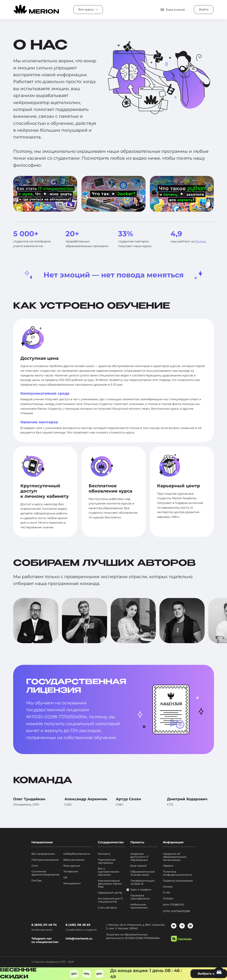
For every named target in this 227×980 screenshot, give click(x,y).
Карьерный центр (110, 893)
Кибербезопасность (77, 854)
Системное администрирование (46, 873)
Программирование (45, 860)
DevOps (36, 881)
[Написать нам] (219, 972)
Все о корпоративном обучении (109, 872)
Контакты (104, 854)
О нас (167, 892)
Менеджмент (72, 883)
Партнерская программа (107, 861)
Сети (35, 866)
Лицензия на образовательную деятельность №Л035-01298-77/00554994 (133, 936)
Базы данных (72, 866)
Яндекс (201, 241)
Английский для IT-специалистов (111, 900)
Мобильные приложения (139, 906)
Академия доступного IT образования (139, 857)
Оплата (168, 887)
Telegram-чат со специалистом (45, 940)
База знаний (139, 866)
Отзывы (168, 898)
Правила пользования (178, 881)
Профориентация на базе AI (142, 882)
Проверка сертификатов (140, 897)
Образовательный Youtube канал (143, 873)
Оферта (168, 866)
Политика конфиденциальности (178, 873)
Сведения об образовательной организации (175, 857)
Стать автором (108, 908)
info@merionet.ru (79, 939)
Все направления (43, 854)
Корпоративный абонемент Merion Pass (110, 884)
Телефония (71, 872)
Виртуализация (74, 860)
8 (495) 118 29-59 (78, 925)
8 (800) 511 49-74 (44, 925)
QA (65, 878)
